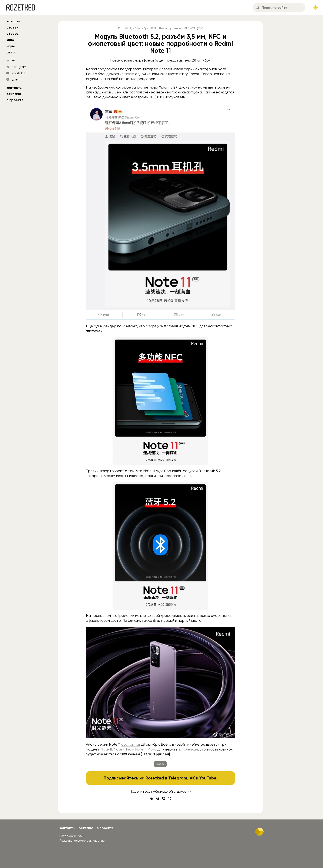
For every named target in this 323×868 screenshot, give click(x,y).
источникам (188, 749)
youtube (19, 73)
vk (14, 61)
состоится (131, 744)
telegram (19, 67)
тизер (130, 74)
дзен (16, 79)
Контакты (14, 88)
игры (11, 46)
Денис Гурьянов (170, 28)
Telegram (178, 778)
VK (192, 778)
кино (10, 40)
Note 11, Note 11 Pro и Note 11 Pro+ (128, 749)
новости (13, 21)
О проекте (15, 100)
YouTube (208, 778)
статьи (12, 27)
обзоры (13, 34)
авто (11, 52)
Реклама (14, 94)
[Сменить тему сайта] (316, 7)
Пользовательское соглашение (82, 841)
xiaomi (160, 764)
